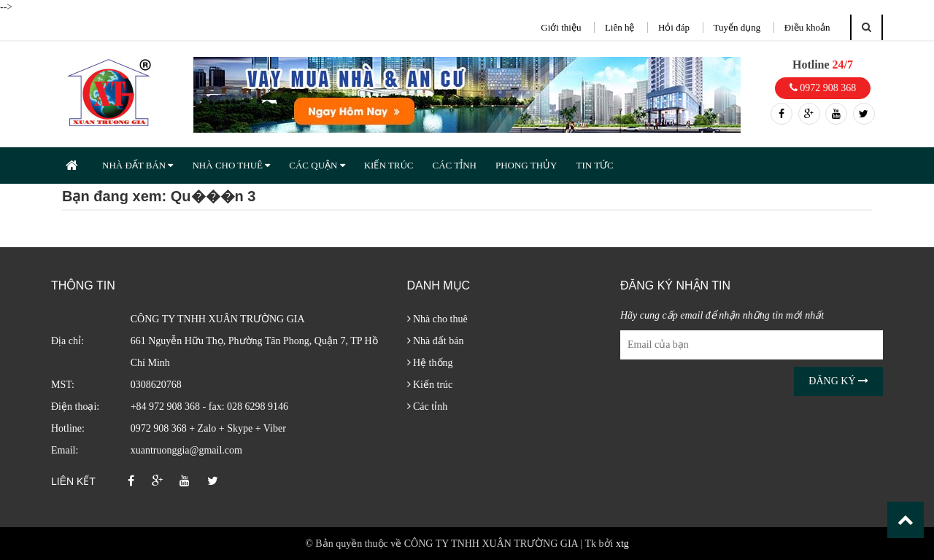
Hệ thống (430, 363)
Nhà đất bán (436, 341)
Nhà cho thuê (437, 319)
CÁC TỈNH (454, 165)
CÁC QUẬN (317, 165)
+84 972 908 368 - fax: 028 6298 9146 (209, 407)
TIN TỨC (594, 165)
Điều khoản (807, 27)
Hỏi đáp (674, 27)
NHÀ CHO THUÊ (231, 165)
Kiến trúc (430, 385)
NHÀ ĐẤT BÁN (138, 165)
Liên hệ (620, 27)
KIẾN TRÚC (389, 165)
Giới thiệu (561, 27)
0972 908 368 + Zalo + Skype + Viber (208, 428)
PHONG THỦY (526, 165)
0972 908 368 (823, 88)
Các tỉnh (428, 407)
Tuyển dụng (737, 27)
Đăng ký (838, 381)
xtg (622, 544)
